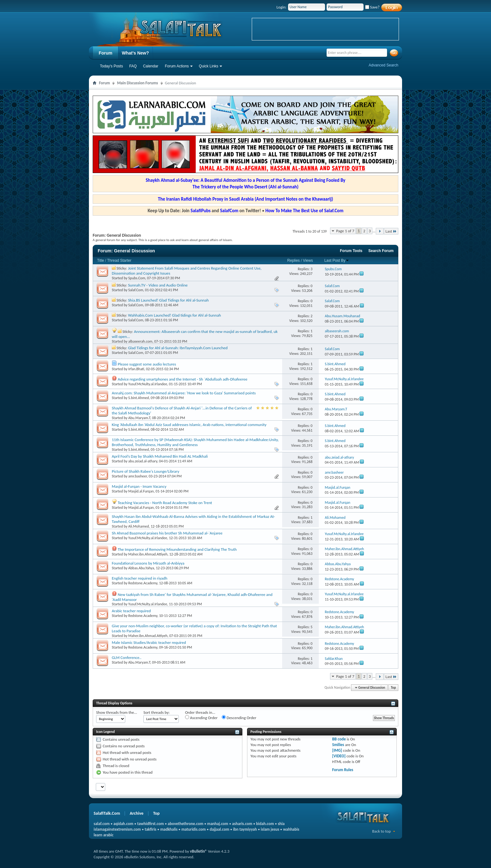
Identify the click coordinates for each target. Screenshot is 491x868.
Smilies (338, 745)
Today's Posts (111, 66)
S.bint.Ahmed (139, 398)
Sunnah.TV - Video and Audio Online (158, 285)
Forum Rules (343, 770)
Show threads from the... (117, 712)
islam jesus (270, 829)
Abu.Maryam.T (139, 418)
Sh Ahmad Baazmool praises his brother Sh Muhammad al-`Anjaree (167, 533)
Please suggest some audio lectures (147, 364)
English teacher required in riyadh (140, 578)
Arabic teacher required (131, 611)
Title (101, 260)
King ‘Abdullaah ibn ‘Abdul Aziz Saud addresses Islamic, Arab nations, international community (189, 425)
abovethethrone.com (186, 824)
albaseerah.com (140, 341)
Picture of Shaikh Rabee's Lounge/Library (145, 471)
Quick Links (209, 66)
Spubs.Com (137, 278)
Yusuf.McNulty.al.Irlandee (148, 384)
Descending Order (239, 718)
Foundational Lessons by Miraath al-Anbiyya (148, 563)
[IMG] (337, 750)
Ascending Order (201, 718)
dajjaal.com (220, 829)
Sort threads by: (157, 712)
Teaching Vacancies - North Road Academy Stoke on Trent (165, 503)
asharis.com (242, 824)
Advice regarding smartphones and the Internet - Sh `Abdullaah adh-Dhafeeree (183, 379)
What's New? (135, 53)
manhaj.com (218, 824)
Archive (137, 813)
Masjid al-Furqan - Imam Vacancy (139, 486)
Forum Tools (351, 251)
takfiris (150, 829)
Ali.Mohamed (139, 526)
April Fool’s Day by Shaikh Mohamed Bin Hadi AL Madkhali (160, 456)
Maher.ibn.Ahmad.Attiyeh (148, 554)
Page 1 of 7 (345, 231)
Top (393, 688)
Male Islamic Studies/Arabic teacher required (149, 642)
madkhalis (169, 829)
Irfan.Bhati (136, 369)
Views (308, 260)
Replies (293, 260)
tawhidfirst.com (150, 824)
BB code (339, 739)
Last (391, 231)
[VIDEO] (339, 756)
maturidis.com (194, 829)
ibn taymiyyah (245, 829)
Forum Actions (177, 66)
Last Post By (337, 260)
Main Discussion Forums (138, 83)
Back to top (381, 831)
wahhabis (291, 829)
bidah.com (265, 824)
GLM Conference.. (127, 658)
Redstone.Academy (143, 583)
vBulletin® (199, 851)
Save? (372, 7)
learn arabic (103, 835)
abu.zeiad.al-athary (143, 461)
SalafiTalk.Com (107, 813)
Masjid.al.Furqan (141, 491)
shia (281, 824)
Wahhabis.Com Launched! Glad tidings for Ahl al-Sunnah (175, 315)
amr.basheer (138, 476)
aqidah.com (123, 824)
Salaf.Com (136, 290)
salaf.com (102, 824)
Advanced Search (383, 65)
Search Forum (381, 251)
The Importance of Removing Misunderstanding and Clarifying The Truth (177, 549)
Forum (106, 53)
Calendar (151, 66)
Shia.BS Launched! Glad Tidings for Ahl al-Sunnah (168, 300)
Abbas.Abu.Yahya (141, 568)
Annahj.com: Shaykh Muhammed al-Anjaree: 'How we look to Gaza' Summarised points (184, 393)
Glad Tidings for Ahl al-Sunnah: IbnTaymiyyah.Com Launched (178, 348)
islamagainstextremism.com (117, 829)
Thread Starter (119, 260)
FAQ (133, 66)
